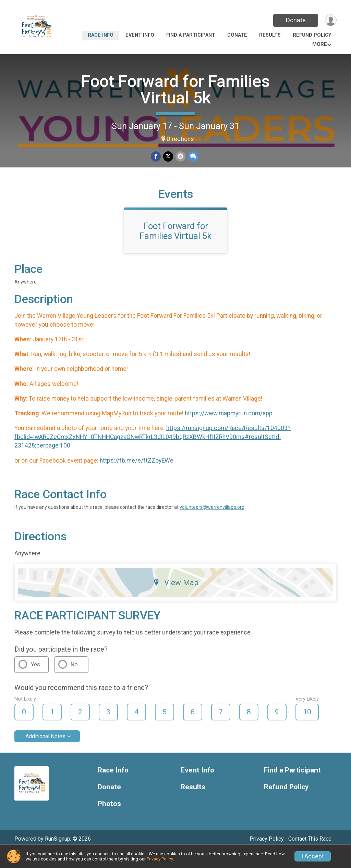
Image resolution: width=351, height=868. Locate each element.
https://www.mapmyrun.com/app (229, 430)
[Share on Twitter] (168, 157)
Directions (180, 139)
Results (270, 35)
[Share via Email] (180, 157)
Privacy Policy (160, 859)
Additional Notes (45, 753)
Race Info (101, 35)
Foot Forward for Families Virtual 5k (175, 90)
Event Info (140, 35)
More (320, 44)
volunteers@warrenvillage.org (212, 524)
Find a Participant (191, 35)
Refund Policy (312, 35)
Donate (295, 20)
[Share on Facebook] (156, 157)
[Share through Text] (192, 157)
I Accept (313, 856)
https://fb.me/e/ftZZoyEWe (137, 477)
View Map (176, 599)
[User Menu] (330, 20)
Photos (109, 820)
